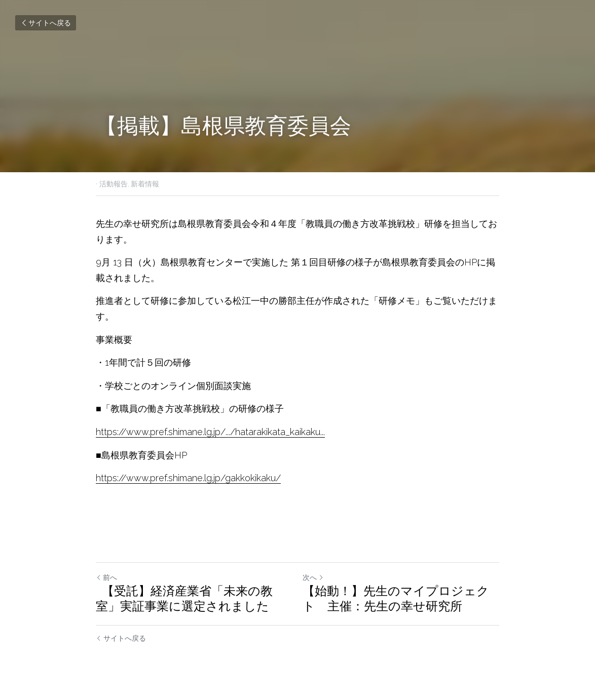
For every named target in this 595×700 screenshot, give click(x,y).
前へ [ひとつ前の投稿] (106, 577)
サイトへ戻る (46, 23)
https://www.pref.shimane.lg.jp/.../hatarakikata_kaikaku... (210, 432)
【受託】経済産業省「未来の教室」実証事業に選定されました (184, 598)
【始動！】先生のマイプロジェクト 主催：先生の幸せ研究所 (396, 598)
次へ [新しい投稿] (313, 577)
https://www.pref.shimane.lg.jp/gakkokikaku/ (188, 478)
